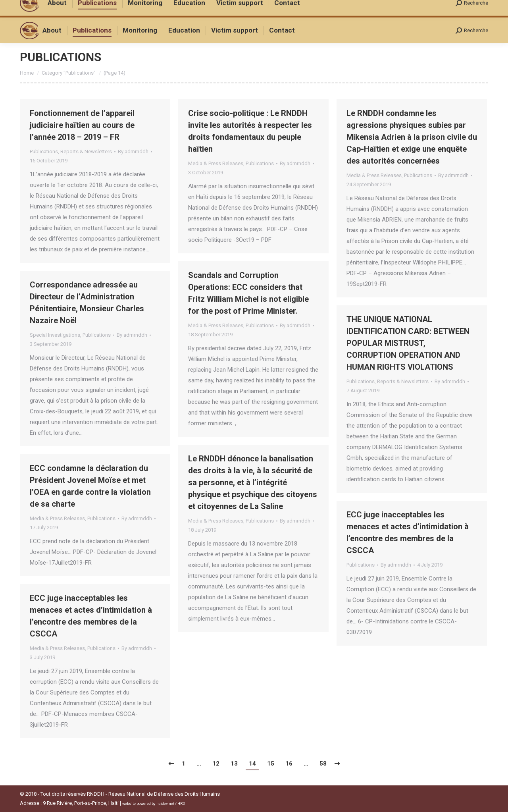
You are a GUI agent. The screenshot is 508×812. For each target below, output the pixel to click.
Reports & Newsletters (86, 151)
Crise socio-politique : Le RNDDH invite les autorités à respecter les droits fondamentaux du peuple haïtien (250, 131)
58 (323, 764)
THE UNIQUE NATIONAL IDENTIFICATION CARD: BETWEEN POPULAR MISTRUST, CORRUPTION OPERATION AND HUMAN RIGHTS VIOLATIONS (408, 343)
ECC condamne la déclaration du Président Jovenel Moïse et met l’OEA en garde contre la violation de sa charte (90, 486)
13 (234, 764)
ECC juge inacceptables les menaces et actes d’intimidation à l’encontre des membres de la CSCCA (408, 532)
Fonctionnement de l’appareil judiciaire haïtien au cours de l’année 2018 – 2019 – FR (82, 125)
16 (289, 764)
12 (216, 764)
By (133, 151)
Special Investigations (55, 335)
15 (271, 764)
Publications (44, 151)
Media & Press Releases (216, 163)
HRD (181, 803)
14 (252, 764)
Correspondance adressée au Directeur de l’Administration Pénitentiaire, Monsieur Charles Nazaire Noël (87, 303)
